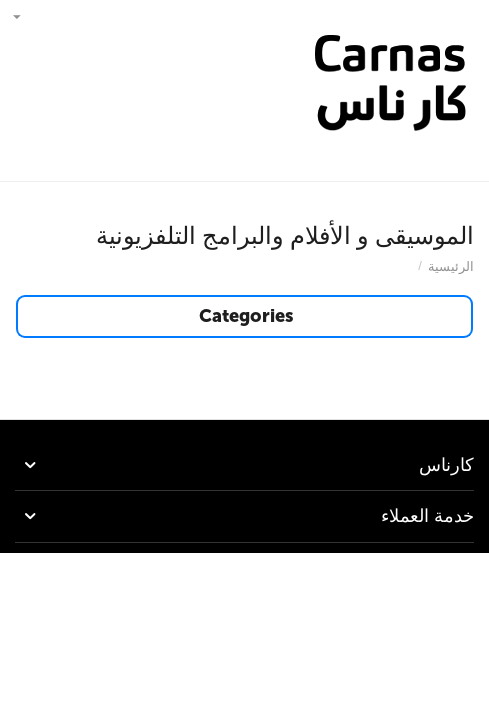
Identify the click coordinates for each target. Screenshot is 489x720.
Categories (246, 316)
